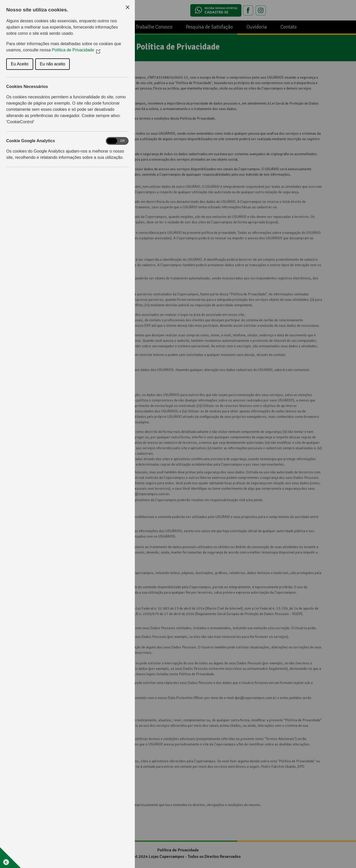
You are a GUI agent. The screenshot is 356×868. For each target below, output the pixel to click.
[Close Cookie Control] (128, 7)
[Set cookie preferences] (10, 858)
